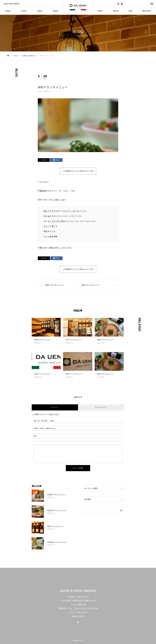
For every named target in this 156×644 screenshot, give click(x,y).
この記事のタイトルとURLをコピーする (78, 171)
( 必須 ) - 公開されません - (45, 428)
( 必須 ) (44, 421)
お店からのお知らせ (44, 91)
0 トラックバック (101, 407)
